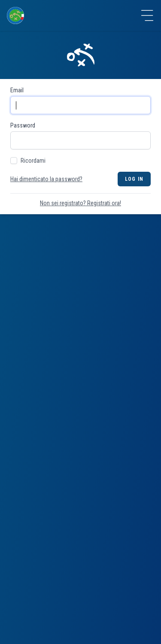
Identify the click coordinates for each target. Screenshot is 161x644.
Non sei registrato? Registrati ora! (80, 203)
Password (23, 125)
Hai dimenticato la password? (46, 179)
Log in (134, 179)
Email (17, 90)
